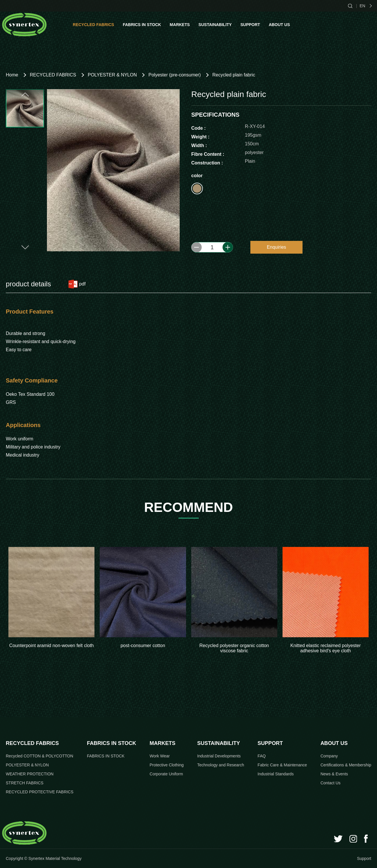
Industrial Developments (219, 756)
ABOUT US (279, 25)
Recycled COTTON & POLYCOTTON (40, 756)
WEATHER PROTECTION (30, 774)
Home (12, 75)
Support (364, 858)
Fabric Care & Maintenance (282, 765)
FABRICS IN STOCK (142, 25)
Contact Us (330, 783)
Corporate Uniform (166, 774)
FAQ (262, 756)
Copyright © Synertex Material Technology (44, 858)
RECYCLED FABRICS (93, 25)
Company (329, 756)
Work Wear (160, 756)
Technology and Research (221, 765)
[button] (25, 95)
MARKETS (180, 25)
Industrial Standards (276, 774)
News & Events (334, 774)
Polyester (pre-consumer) (175, 75)
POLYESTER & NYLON (112, 75)
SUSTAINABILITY (215, 25)
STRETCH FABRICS (25, 783)
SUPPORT (250, 25)
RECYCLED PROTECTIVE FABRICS (40, 792)
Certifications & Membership (346, 765)
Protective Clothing (167, 765)
